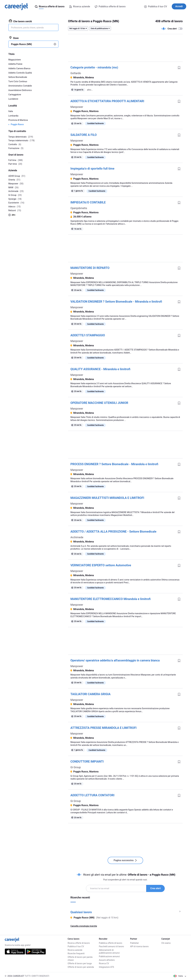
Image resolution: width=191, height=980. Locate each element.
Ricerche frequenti (76, 953)
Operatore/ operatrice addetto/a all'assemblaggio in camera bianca (115, 660)
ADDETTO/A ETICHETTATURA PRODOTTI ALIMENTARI (107, 101)
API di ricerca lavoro (139, 946)
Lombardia (13, 116)
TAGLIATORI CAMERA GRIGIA (91, 694)
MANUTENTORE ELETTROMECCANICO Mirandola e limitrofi (111, 599)
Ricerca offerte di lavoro (79, 943)
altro (12, 215)
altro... (90, 90)
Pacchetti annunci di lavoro (111, 946)
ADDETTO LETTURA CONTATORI (92, 795)
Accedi (179, 6)
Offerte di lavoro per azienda (81, 967)
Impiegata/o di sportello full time (92, 169)
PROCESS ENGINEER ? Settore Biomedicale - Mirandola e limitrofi (114, 464)
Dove (14, 38)
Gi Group (76, 767)
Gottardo (76, 73)
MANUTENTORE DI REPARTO (90, 268)
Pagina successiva (125, 860)
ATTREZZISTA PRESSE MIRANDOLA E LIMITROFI (103, 728)
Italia (11, 111)
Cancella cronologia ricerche (84, 926)
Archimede (77, 537)
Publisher (134, 943)
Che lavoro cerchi (20, 21)
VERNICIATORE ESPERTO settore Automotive (101, 565)
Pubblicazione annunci (109, 956)
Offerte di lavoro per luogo (80, 963)
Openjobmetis (79, 208)
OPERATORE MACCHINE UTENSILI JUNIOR (99, 403)
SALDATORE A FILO (84, 135)
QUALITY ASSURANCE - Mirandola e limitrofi (100, 369)
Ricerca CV (104, 963)
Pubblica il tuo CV (155, 6)
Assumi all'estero (107, 960)
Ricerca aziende (75, 950)
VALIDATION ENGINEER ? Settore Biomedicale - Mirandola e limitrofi (116, 302)
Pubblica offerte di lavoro (111, 943)
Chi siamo (166, 943)
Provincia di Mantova (18, 120)
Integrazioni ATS (106, 967)
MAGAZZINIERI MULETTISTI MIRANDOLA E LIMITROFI (107, 498)
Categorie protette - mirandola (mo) (94, 67)
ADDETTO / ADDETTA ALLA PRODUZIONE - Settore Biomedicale (113, 532)
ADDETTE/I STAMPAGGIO (88, 335)
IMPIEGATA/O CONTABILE (88, 202)
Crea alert (155, 888)
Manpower (77, 107)
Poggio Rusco (17, 124)
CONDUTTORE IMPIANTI (87, 762)
